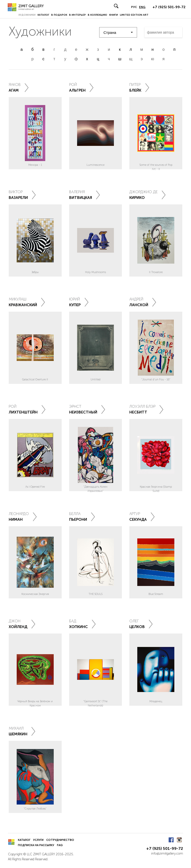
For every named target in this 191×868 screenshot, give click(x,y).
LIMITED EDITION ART (134, 15)
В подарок (59, 15)
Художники (27, 15)
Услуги (38, 840)
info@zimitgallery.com (167, 853)
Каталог (43, 15)
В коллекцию (97, 15)
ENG (142, 7)
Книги (114, 15)
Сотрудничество (60, 840)
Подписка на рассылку (36, 845)
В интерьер (77, 15)
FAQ (60, 845)
